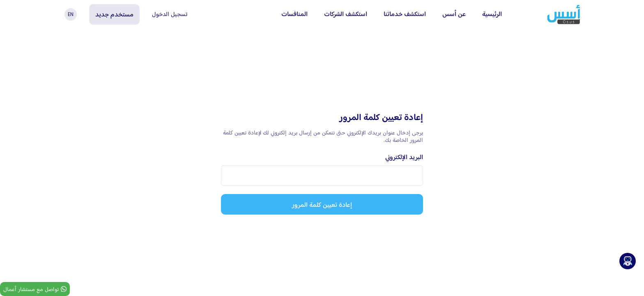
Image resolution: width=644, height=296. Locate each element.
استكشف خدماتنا (405, 14)
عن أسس (454, 14)
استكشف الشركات (346, 14)
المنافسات (294, 14)
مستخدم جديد (114, 14)
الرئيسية (492, 14)
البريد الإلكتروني (404, 157)
